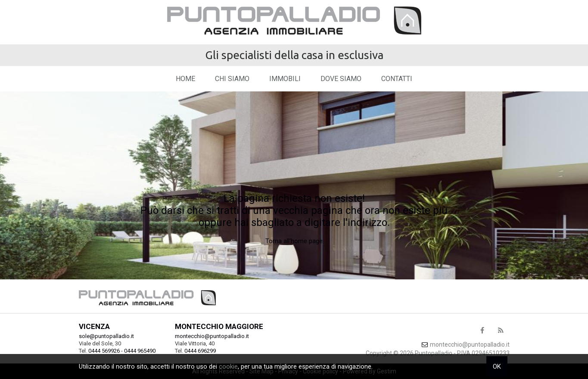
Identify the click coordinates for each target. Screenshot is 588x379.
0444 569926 (104, 351)
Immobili (285, 79)
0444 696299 (200, 351)
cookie (228, 366)
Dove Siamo (341, 79)
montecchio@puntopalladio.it (212, 336)
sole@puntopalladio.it (106, 336)
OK (497, 366)
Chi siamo (232, 79)
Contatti (397, 79)
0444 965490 (140, 351)
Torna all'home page (294, 241)
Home (185, 79)
